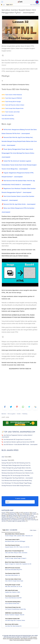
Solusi (6, 514)
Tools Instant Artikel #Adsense (12, 95)
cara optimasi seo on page (17, 520)
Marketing (12, 513)
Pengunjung (5, 520)
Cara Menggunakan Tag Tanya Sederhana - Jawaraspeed (17, 478)
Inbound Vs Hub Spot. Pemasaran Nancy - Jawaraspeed (17, 470)
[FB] (5, 407)
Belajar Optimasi (13, 516)
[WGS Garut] (20, 426)
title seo (4, 521)
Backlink (27, 514)
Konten (4, 513)
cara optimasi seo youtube (28, 517)
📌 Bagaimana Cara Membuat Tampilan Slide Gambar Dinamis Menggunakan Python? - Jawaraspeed (19, 190)
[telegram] (29, 407)
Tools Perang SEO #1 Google (11, 102)
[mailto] (35, 407)
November (4, 460)
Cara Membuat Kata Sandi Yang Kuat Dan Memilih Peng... (17, 481)
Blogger (4, 516)
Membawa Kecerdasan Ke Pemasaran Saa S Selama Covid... (18, 473)
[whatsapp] (23, 407)
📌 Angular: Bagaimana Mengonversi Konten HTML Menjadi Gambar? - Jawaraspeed (18, 175)
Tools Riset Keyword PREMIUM (12, 98)
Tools (21, 514)
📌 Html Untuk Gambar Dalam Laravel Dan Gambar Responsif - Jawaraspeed (18, 198)
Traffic (34, 514)
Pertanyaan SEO (24, 516)
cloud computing (31, 520)
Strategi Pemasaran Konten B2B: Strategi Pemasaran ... (16, 486)
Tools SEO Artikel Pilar (8, 115)
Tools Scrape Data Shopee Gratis (13, 108)
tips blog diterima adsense (9, 518)
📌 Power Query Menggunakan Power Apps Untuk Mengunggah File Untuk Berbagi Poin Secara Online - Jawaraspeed (18, 153)
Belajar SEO (13, 514)
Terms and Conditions (19, 640)
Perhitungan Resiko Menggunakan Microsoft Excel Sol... (16, 465)
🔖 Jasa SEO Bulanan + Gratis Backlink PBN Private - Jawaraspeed (20, 444)
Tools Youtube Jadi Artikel (11, 112)
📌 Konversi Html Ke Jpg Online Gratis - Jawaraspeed (18, 204)
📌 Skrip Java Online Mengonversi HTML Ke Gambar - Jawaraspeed (18, 210)
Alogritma (11, 517)
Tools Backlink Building (8, 119)
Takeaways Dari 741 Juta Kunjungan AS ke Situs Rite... (16, 476)
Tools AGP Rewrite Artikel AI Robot (13, 105)
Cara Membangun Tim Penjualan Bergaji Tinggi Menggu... (17, 483)
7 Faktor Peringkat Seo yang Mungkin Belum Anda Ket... (16, 468)
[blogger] (11, 407)
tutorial (34, 513)
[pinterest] (17, 407)
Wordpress (26, 513)
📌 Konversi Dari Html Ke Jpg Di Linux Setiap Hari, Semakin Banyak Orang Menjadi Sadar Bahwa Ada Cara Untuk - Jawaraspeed (19, 141)
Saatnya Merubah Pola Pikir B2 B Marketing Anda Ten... (16, 463)
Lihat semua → (34, 530)
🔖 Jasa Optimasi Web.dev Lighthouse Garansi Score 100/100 (18, 442)
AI (19, 513)
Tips (17, 517)
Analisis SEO (21, 518)
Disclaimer (28, 640)
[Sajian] (9, 5)
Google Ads (30, 518)
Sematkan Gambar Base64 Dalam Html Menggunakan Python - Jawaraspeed (19, 11)
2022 (3, 457)
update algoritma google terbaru (17, 521)
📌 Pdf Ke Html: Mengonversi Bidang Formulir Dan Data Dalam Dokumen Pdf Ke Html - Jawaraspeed (19, 132)
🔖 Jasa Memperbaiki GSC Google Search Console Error (17, 440)
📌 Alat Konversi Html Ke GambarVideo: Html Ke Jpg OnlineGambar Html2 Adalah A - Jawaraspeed (18, 183)
